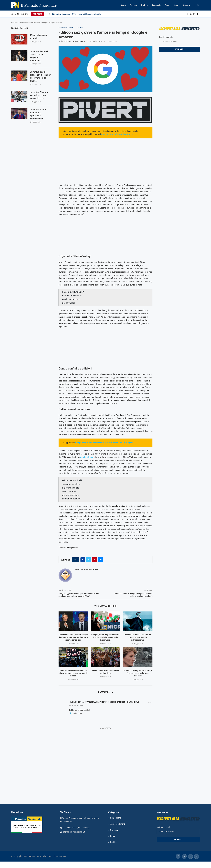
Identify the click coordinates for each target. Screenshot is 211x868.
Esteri (168, 5)
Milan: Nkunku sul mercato (39, 37)
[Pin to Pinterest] (94, 560)
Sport (177, 5)
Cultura (186, 5)
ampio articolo (87, 457)
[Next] (50, 14)
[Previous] (47, 14)
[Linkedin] (197, 14)
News (123, 5)
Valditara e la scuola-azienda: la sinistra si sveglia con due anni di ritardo (73, 673)
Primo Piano (116, 818)
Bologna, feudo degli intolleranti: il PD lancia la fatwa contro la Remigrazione (105, 637)
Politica (145, 5)
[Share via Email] (101, 560)
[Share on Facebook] (83, 560)
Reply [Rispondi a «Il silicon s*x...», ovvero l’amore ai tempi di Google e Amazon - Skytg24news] (150, 702)
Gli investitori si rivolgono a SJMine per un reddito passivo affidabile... (77, 14)
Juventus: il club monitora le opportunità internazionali (38, 114)
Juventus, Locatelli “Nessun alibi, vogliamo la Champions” (39, 56)
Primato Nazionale (109, 134)
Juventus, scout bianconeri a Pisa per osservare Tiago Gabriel (40, 76)
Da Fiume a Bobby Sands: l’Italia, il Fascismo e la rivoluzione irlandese (138, 673)
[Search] (198, 5)
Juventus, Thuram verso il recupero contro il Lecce (39, 95)
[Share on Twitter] (88, 560)
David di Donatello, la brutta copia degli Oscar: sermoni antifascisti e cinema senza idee (73, 637)
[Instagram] (194, 14)
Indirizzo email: (179, 40)
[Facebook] (188, 14)
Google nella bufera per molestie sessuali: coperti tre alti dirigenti (104, 443)
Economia (157, 5)
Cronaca (133, 5)
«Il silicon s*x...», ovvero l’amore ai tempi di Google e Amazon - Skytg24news (104, 702)
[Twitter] (191, 14)
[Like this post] (76, 560)
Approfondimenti (118, 824)
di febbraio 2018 (125, 134)
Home (14, 22)
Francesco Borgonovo (76, 41)
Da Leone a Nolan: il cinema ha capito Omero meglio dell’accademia (138, 637)
